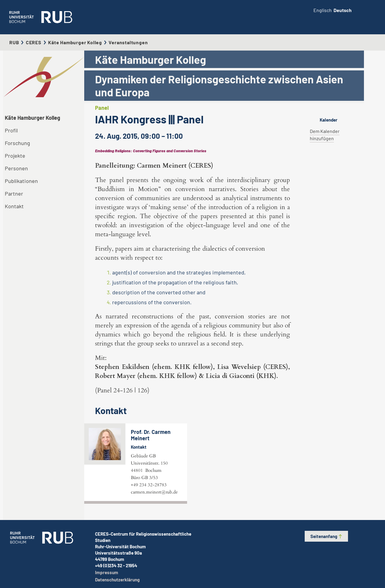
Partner (14, 193)
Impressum (107, 572)
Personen (16, 168)
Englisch (323, 10)
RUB (14, 42)
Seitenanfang (326, 536)
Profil (11, 130)
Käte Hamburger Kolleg (75, 42)
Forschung (17, 143)
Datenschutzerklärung (117, 580)
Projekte (15, 156)
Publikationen (21, 181)
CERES (34, 42)
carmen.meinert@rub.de (154, 492)
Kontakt (14, 206)
